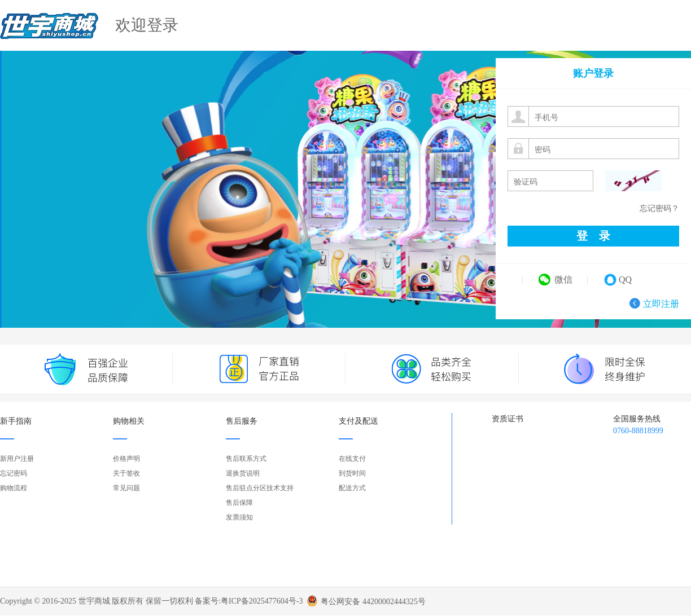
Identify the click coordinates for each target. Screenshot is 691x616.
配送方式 (352, 488)
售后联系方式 (246, 459)
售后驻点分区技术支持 (260, 488)
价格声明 (126, 459)
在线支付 (352, 459)
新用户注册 (17, 459)
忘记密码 (14, 473)
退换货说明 (243, 473)
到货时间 (352, 473)
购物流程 (14, 488)
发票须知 (239, 517)
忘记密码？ (659, 208)
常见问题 (126, 488)
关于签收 (126, 473)
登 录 (593, 236)
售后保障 (239, 503)
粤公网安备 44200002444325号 (373, 598)
